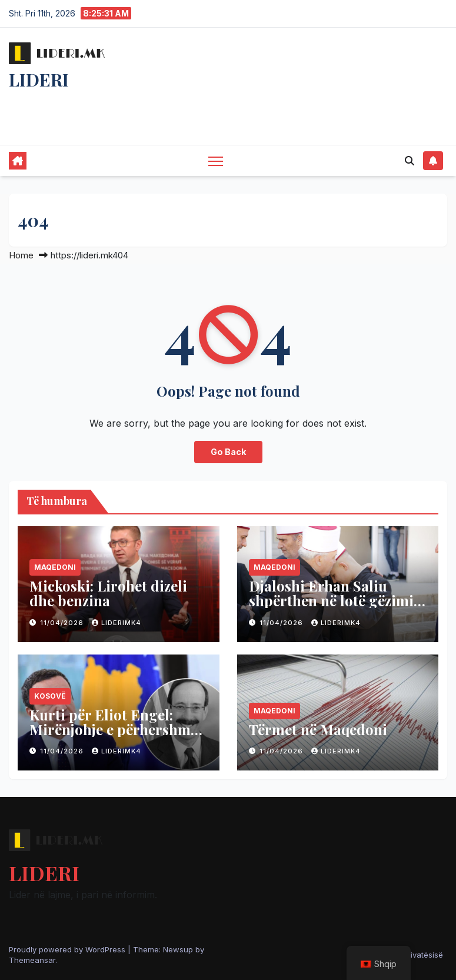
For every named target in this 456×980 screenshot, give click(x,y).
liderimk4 (117, 623)
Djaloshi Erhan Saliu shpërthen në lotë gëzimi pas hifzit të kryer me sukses (331, 608)
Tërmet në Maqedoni (318, 729)
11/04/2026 (63, 623)
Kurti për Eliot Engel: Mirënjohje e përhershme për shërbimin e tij (114, 729)
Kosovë (50, 696)
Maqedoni (55, 567)
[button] (410, 161)
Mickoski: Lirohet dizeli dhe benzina (108, 593)
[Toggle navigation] (216, 161)
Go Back (228, 452)
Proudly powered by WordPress (68, 949)
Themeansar (32, 960)
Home (21, 255)
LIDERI (39, 79)
